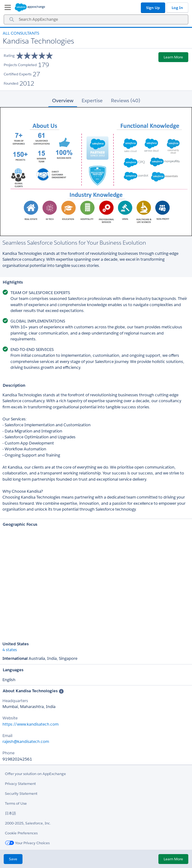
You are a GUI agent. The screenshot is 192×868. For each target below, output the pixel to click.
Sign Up (153, 8)
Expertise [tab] (92, 101)
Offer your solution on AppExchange (35, 774)
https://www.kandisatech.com (31, 724)
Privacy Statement (20, 784)
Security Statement (21, 793)
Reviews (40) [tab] (126, 101)
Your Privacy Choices (27, 843)
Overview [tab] (63, 101)
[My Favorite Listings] (6, 9)
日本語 (10, 813)
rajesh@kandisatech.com (26, 742)
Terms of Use (16, 803)
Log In (177, 8)
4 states (10, 650)
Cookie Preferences (21, 833)
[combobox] (96, 19)
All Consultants (21, 33)
